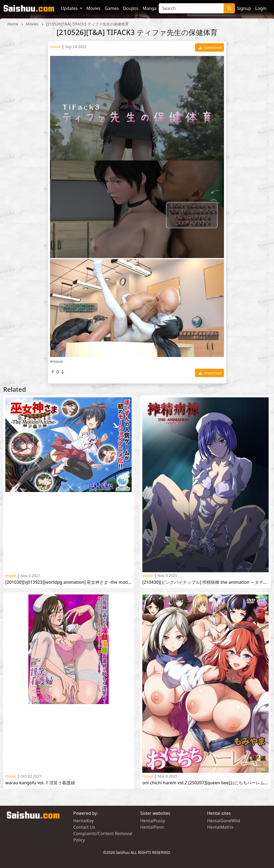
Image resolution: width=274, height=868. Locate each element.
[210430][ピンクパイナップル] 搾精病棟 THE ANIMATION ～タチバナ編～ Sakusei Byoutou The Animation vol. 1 (205, 582)
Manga (150, 8)
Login (261, 8)
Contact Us (84, 827)
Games (112, 8)
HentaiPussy (153, 821)
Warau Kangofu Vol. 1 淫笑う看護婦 (40, 783)
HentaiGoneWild (224, 821)
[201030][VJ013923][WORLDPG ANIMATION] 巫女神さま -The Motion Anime (68, 582)
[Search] (191, 8)
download (210, 47)
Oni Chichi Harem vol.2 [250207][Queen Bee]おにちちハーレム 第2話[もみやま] (205, 783)
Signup (244, 8)
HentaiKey (83, 821)
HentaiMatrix (220, 827)
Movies (94, 8)
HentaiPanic (152, 827)
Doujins (131, 8)
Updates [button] (70, 8)
